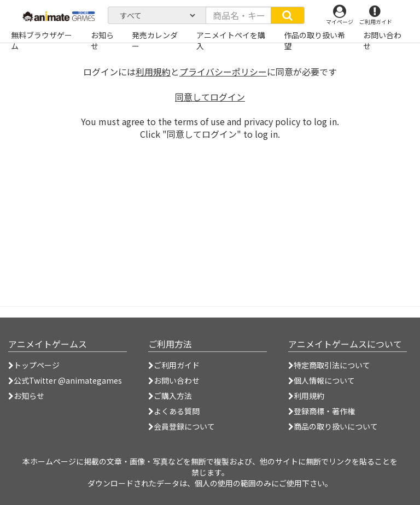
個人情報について (322, 380)
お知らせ (26, 396)
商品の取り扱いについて (333, 426)
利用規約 (153, 72)
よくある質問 (174, 411)
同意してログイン (210, 97)
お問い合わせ (174, 380)
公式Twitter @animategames (68, 380)
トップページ (34, 365)
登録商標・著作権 (322, 411)
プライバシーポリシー (223, 72)
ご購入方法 (170, 396)
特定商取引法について (329, 365)
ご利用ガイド (174, 365)
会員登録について (182, 426)
